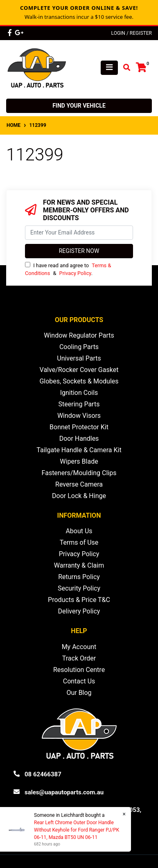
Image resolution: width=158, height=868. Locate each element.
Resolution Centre (79, 670)
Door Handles (79, 439)
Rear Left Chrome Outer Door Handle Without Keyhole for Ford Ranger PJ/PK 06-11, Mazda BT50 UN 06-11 (76, 830)
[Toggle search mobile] (124, 68)
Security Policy (79, 588)
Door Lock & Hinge (79, 496)
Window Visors (79, 416)
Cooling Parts (79, 347)
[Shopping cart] (141, 68)
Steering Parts (79, 404)
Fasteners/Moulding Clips (79, 473)
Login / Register (132, 33)
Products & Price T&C (79, 600)
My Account (79, 647)
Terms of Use (79, 542)
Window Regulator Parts (79, 335)
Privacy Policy (75, 273)
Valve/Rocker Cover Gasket (79, 370)
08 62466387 (43, 774)
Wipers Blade (79, 461)
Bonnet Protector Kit (79, 427)
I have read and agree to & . (68, 269)
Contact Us (79, 681)
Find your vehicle (79, 106)
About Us (79, 531)
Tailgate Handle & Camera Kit (79, 450)
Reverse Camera (79, 484)
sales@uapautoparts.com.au (64, 792)
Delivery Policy (79, 611)
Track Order (79, 658)
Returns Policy (79, 577)
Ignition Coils (79, 393)
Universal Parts (79, 358)
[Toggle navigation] (109, 68)
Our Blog (79, 693)
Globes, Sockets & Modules (79, 381)
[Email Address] (79, 233)
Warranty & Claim (79, 565)
